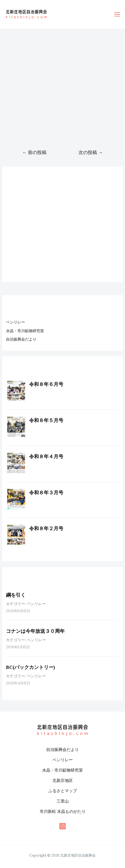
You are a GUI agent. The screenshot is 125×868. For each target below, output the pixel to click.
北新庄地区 (63, 780)
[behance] (62, 826)
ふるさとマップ (63, 791)
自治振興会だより (21, 339)
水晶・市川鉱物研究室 (25, 331)
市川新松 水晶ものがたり (63, 811)
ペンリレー (15, 322)
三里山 (63, 801)
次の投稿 (91, 152)
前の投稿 (34, 152)
